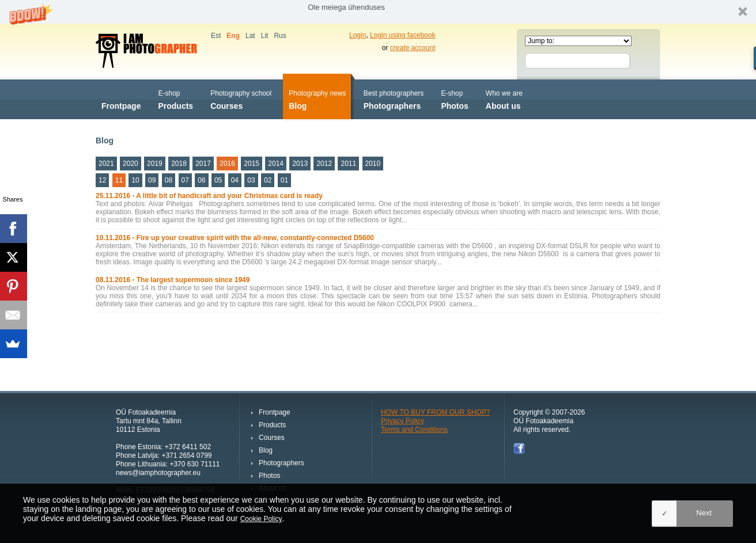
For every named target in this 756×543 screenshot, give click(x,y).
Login (358, 35)
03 (251, 180)
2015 (252, 164)
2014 (276, 164)
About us (504, 99)
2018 (179, 164)
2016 (227, 164)
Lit (265, 36)
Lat (250, 36)
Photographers (394, 99)
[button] (378, 12)
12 (102, 180)
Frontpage (121, 99)
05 (218, 180)
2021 (106, 164)
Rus (280, 36)
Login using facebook (402, 35)
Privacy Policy (402, 421)
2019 (155, 164)
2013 (300, 164)
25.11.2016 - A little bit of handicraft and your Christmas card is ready (209, 196)
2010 (373, 164)
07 (185, 180)
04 (235, 180)
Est (216, 36)
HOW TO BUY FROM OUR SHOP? (435, 412)
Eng (233, 36)
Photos (454, 99)
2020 (131, 164)
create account (413, 48)
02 (268, 180)
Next (704, 513)
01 (284, 180)
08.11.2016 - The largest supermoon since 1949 (173, 280)
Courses (241, 99)
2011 (348, 164)
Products (175, 99)
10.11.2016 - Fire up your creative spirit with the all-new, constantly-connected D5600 (235, 238)
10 (135, 180)
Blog (317, 99)
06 (201, 180)
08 (169, 180)
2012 (324, 164)
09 (152, 180)
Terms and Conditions (414, 430)
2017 (203, 164)
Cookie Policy (261, 519)
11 (119, 180)
